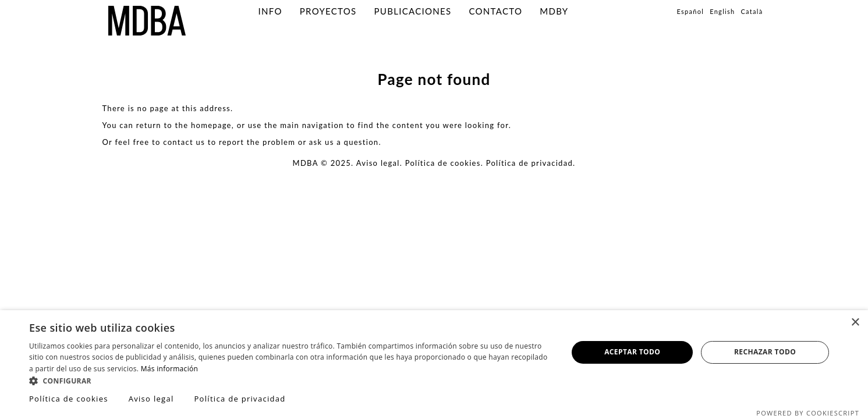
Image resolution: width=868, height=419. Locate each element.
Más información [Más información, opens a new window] (169, 369)
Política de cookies (443, 163)
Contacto (495, 11)
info (270, 11)
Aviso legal (378, 163)
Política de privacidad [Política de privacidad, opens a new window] (240, 399)
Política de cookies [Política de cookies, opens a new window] (69, 399)
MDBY (554, 11)
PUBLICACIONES (413, 11)
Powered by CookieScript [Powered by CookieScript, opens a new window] (808, 413)
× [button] (855, 323)
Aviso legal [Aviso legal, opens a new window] (151, 399)
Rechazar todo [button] (765, 352)
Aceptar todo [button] (632, 352)
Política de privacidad (529, 163)
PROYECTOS (328, 11)
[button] (290, 380)
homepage (211, 125)
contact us (184, 142)
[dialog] (434, 365)
